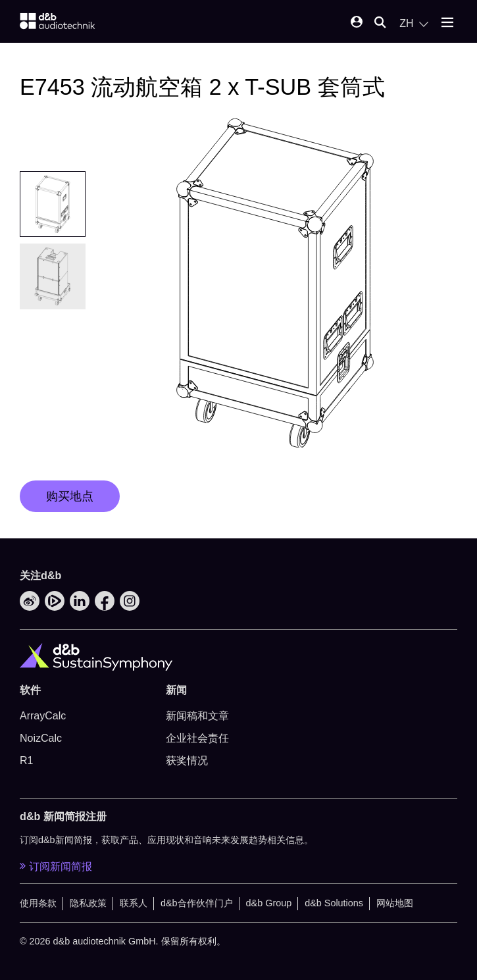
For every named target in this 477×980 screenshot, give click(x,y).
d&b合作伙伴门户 (197, 903)
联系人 (134, 903)
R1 (26, 761)
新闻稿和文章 (197, 716)
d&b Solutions (334, 903)
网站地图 (395, 903)
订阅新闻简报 (56, 866)
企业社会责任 (197, 738)
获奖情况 (187, 761)
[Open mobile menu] (447, 23)
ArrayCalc (43, 716)
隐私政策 (88, 903)
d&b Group (269, 903)
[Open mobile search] (380, 23)
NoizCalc (41, 738)
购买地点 (70, 496)
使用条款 (38, 903)
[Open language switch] (414, 24)
